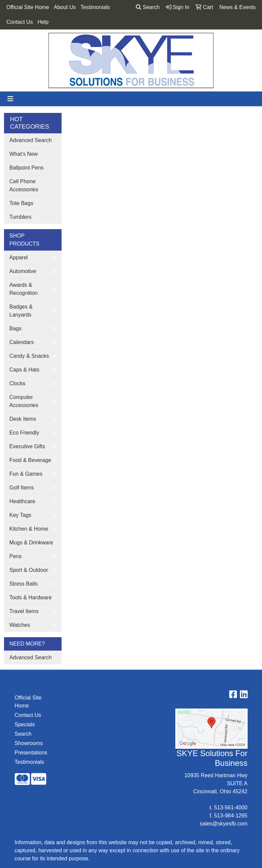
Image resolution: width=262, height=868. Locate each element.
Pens (15, 556)
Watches (20, 625)
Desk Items (23, 419)
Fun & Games (26, 474)
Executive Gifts (27, 446)
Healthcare (22, 501)
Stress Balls (23, 584)
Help (43, 22)
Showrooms (29, 743)
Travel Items (24, 611)
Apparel (19, 257)
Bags (15, 328)
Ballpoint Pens (26, 168)
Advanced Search (30, 140)
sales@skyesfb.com (224, 824)
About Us (65, 7)
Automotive (23, 271)
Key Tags (20, 515)
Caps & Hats (24, 370)
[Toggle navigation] (10, 99)
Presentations (31, 753)
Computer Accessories (24, 401)
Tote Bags (21, 203)
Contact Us (20, 22)
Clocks (17, 383)
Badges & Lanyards (21, 311)
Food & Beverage (30, 460)
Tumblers (20, 217)
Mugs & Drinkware (31, 543)
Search (148, 7)
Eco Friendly (24, 433)
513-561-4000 (231, 808)
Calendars (22, 342)
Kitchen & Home (29, 529)
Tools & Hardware (30, 597)
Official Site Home (28, 7)
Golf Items (22, 488)
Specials (25, 724)
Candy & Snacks (29, 356)
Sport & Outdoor (29, 570)
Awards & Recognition (24, 289)
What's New (24, 154)
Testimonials (95, 7)
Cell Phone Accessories (24, 185)
